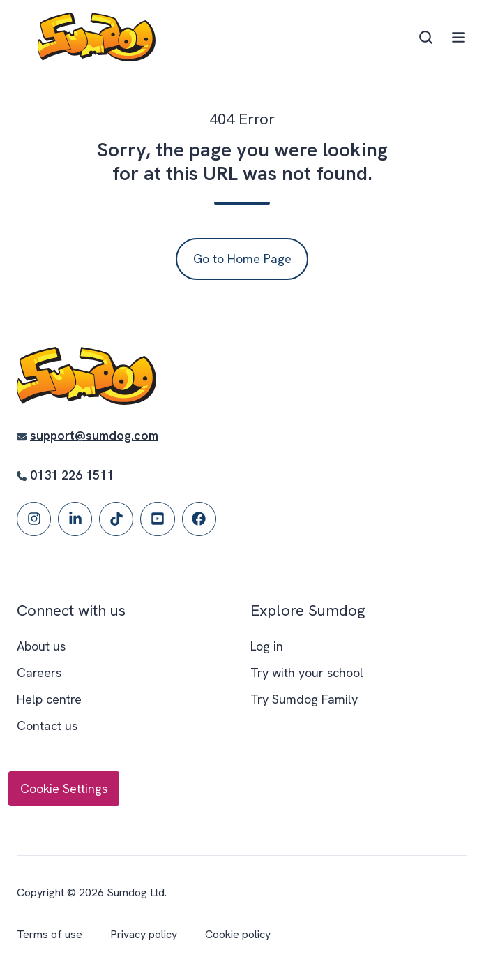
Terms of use (50, 934)
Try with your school (307, 673)
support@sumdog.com (94, 435)
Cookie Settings (64, 788)
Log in (267, 646)
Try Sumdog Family (304, 699)
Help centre (49, 699)
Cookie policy (238, 934)
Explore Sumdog (308, 610)
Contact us (47, 726)
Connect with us (71, 610)
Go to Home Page (242, 259)
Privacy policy (144, 934)
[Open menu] (459, 37)
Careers (39, 673)
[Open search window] (426, 37)
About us (41, 646)
